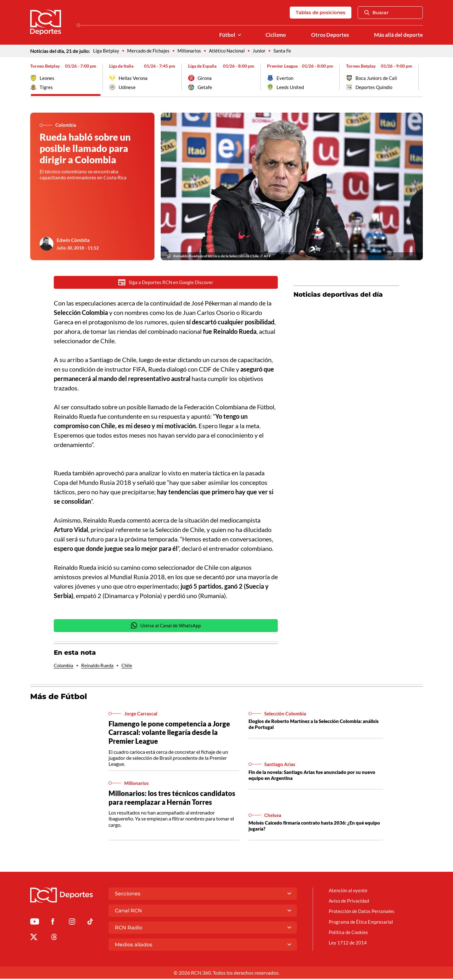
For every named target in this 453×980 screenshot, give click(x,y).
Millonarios (192, 51)
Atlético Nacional (231, 51)
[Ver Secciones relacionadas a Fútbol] (235, 35)
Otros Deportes (328, 35)
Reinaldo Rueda (100, 667)
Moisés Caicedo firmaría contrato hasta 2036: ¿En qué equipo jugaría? (310, 828)
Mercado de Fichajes (150, 51)
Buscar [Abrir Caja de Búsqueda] (376, 13)
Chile (130, 667)
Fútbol (223, 35)
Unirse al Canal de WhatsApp (166, 627)
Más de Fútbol (60, 698)
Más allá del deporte (398, 35)
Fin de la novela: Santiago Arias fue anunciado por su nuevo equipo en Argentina (308, 777)
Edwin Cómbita (73, 241)
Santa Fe (288, 51)
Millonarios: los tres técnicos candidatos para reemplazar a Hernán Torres (174, 800)
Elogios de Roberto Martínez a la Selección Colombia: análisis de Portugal (310, 726)
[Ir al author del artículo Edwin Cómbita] (47, 244)
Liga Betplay (106, 51)
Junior (265, 51)
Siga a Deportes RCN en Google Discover (166, 283)
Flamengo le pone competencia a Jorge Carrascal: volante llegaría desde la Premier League (171, 734)
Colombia (64, 667)
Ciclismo (272, 35)
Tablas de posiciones (318, 12)
